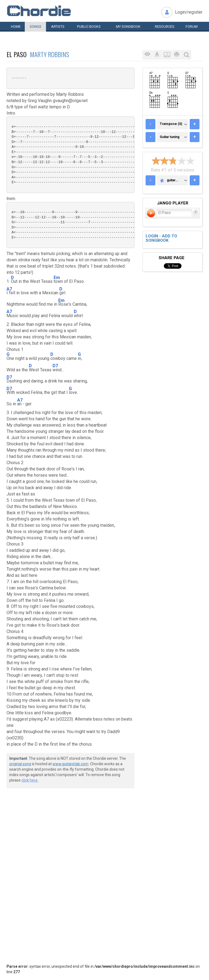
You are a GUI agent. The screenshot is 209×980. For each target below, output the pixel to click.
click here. (30, 780)
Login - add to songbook (161, 238)
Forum (192, 27)
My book (128, 27)
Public (89, 27)
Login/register (189, 12)
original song (20, 764)
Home (16, 27)
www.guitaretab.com (70, 764)
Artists (58, 27)
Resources (165, 27)
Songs (36, 27)
